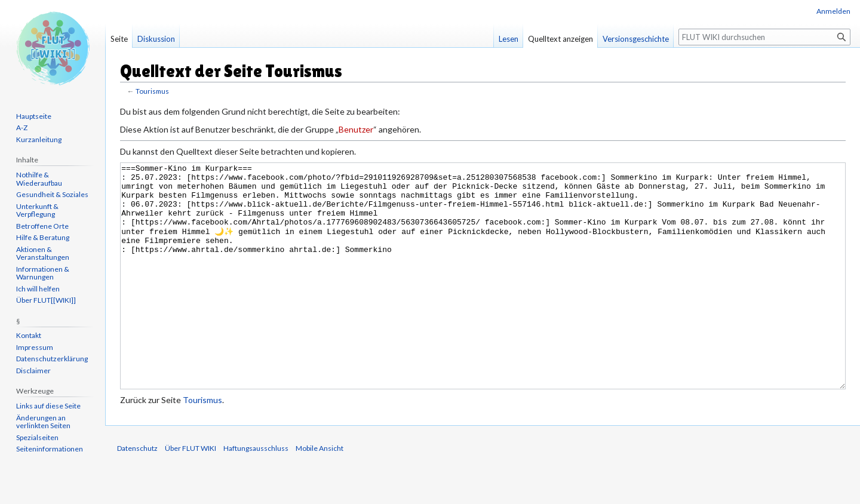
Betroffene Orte (42, 226)
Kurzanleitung (39, 139)
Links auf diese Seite (48, 406)
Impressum (35, 347)
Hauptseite (34, 116)
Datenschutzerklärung (52, 359)
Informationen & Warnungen (43, 273)
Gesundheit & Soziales (52, 194)
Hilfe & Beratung (43, 237)
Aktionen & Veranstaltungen (43, 253)
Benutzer (356, 129)
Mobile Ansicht (320, 493)
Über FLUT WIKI (191, 493)
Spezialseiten (37, 437)
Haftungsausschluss (256, 493)
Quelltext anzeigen (560, 39)
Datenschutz (137, 493)
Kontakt (29, 335)
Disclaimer (33, 371)
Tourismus (152, 91)
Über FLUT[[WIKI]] (46, 300)
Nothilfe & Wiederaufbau (39, 179)
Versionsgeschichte (636, 39)
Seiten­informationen (50, 449)
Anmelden (833, 11)
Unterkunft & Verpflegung (37, 210)
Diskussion (156, 39)
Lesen (509, 39)
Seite (119, 39)
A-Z (22, 127)
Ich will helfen (38, 289)
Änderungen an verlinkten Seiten (43, 422)
